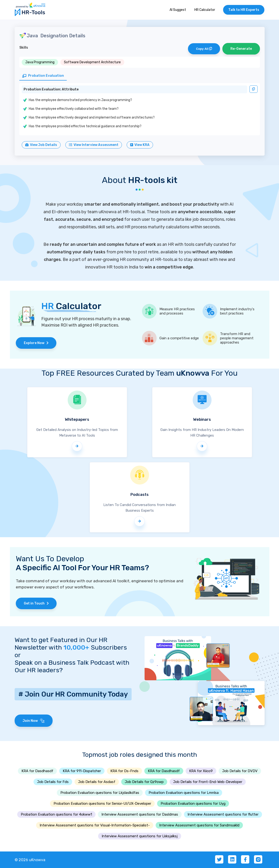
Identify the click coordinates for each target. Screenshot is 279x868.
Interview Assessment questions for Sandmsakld (199, 825)
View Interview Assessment (94, 145)
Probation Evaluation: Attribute (51, 89)
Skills (24, 48)
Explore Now (36, 343)
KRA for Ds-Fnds (124, 771)
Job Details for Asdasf (97, 782)
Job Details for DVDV (240, 771)
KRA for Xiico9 (201, 771)
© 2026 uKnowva (30, 860)
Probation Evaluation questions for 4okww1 (56, 814)
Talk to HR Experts (244, 10)
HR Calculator (205, 10)
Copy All (204, 49)
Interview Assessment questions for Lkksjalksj (140, 836)
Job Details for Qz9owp (144, 782)
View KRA (140, 145)
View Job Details (41, 145)
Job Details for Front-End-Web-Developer (208, 782)
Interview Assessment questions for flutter (223, 814)
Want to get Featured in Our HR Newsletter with (61, 644)
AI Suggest (178, 10)
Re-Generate (241, 49)
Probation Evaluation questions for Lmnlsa (184, 793)
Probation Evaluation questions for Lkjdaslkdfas (100, 793)
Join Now (34, 721)
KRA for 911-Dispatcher (82, 771)
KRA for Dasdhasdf (37, 771)
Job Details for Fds (53, 782)
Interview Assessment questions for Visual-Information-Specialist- (95, 825)
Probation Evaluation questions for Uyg (193, 804)
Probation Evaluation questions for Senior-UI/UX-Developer (102, 804)
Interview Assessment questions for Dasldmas (140, 814)
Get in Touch (36, 603)
